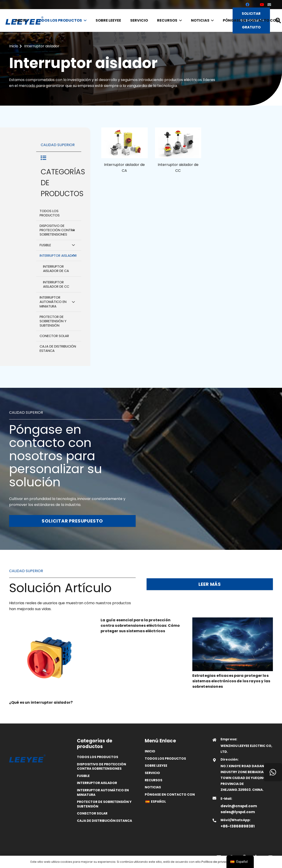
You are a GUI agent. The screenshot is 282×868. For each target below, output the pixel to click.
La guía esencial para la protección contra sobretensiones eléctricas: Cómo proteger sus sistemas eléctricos (140, 626)
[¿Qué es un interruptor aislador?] (49, 620)
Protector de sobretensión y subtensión (104, 804)
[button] (84, 20)
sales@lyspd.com (238, 812)
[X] (255, 5)
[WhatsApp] (273, 772)
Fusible (83, 776)
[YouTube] (262, 5)
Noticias (153, 787)
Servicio (152, 773)
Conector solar (92, 813)
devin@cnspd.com (239, 806)
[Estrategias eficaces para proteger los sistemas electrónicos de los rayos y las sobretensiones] (233, 620)
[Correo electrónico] (269, 5)
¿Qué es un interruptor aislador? (41, 702)
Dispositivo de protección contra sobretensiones (102, 766)
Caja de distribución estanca (104, 821)
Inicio (150, 751)
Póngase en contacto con (170, 794)
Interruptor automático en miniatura (103, 792)
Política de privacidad (218, 862)
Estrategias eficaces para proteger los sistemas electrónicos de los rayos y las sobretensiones (231, 681)
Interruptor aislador (97, 783)
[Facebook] (247, 5)
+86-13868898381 (238, 826)
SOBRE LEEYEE (156, 766)
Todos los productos (98, 757)
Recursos (154, 780)
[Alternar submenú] (73, 230)
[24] (178, 143)
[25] (124, 143)
